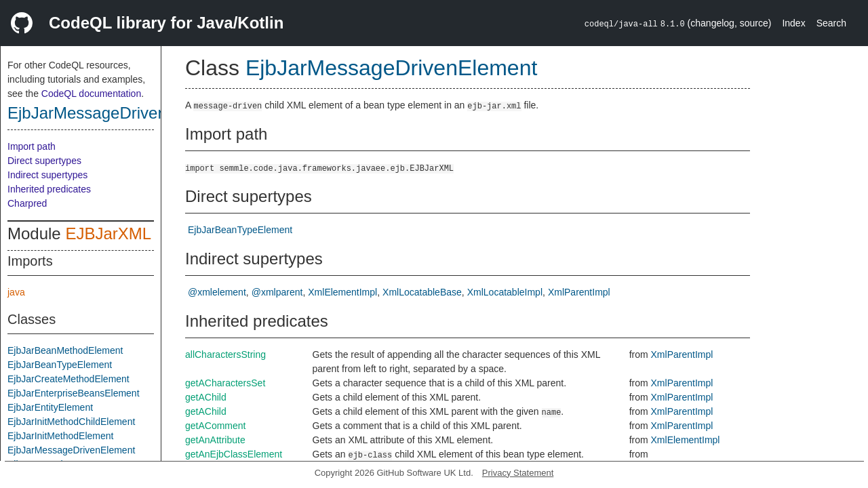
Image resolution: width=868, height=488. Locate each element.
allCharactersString (225, 354)
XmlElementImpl (342, 292)
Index (793, 23)
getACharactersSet (225, 383)
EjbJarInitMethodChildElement (71, 422)
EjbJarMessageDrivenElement (117, 113)
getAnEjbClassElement (234, 454)
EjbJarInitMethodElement (60, 436)
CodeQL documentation (91, 94)
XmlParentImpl (579, 292)
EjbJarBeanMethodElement (65, 350)
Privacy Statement (518, 473)
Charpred (27, 203)
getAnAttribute (215, 440)
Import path (32, 146)
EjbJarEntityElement (50, 407)
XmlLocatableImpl (505, 292)
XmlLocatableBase (422, 292)
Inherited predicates (49, 189)
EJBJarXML (108, 233)
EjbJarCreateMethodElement (68, 379)
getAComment (215, 426)
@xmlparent (277, 292)
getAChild (206, 397)
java (16, 292)
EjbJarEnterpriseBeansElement (74, 393)
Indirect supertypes (47, 175)
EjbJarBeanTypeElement (60, 365)
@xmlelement (217, 292)
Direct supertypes (44, 161)
